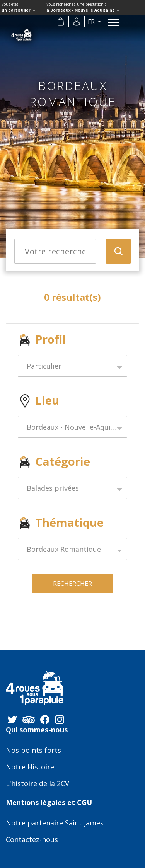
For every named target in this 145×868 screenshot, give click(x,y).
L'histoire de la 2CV (38, 784)
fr (92, 22)
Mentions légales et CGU (49, 803)
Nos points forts (33, 751)
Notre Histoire (30, 767)
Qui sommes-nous (37, 730)
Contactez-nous (32, 840)
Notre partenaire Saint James (55, 823)
